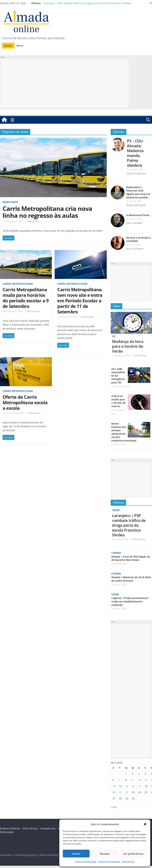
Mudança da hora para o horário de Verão (128, 346)
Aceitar (76, 854)
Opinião (119, 132)
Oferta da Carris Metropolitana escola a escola (25, 402)
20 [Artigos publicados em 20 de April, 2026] (114, 792)
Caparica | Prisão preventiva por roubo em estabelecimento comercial (130, 601)
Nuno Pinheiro (135, 249)
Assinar (8, 46)
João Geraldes (134, 223)
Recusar (105, 854)
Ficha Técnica (128, 862)
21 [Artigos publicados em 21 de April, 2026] (120, 792)
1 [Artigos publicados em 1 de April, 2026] (126, 774)
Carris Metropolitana (18, 284)
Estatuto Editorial (10, 828)
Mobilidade (10, 202)
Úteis (116, 306)
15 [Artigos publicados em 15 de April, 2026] (127, 786)
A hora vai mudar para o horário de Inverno (118, 401)
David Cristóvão (136, 173)
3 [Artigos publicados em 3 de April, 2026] (139, 774)
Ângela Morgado (136, 205)
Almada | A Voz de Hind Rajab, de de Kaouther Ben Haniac (131, 558)
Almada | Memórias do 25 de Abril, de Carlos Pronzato (131, 579)
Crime (116, 510)
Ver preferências (133, 854)
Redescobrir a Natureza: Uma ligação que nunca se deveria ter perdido (138, 192)
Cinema (116, 553)
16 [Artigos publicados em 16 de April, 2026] (133, 786)
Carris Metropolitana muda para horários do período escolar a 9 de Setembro (26, 298)
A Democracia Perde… (139, 215)
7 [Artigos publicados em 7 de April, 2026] (120, 780)
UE (114, 336)
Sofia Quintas (33, 221)
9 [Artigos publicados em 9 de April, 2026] (132, 780)
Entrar (20, 46)
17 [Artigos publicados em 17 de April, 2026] (140, 786)
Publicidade (7, 832)
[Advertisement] (65, 83)
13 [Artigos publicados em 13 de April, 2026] (114, 786)
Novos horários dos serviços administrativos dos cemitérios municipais (124, 432)
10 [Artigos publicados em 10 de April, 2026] (140, 780)
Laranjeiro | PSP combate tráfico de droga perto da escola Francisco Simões (87, 3)
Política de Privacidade (86, 862)
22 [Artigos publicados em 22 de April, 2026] (127, 792)
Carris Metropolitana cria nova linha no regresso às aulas (47, 212)
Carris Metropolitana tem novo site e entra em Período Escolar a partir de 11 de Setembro (80, 301)
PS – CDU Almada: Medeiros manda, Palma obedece (135, 153)
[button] (145, 824)
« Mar (114, 807)
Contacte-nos (48, 828)
